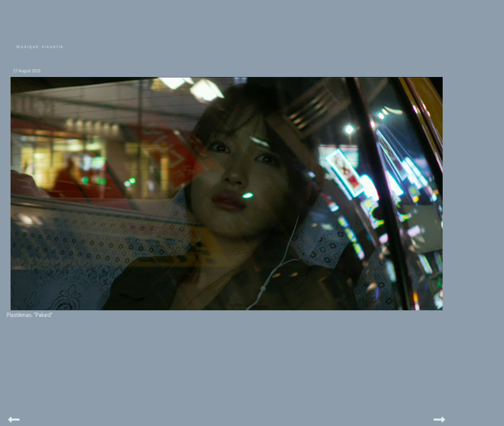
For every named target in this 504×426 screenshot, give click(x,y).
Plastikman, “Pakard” (30, 315)
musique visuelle (40, 47)
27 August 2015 (27, 71)
